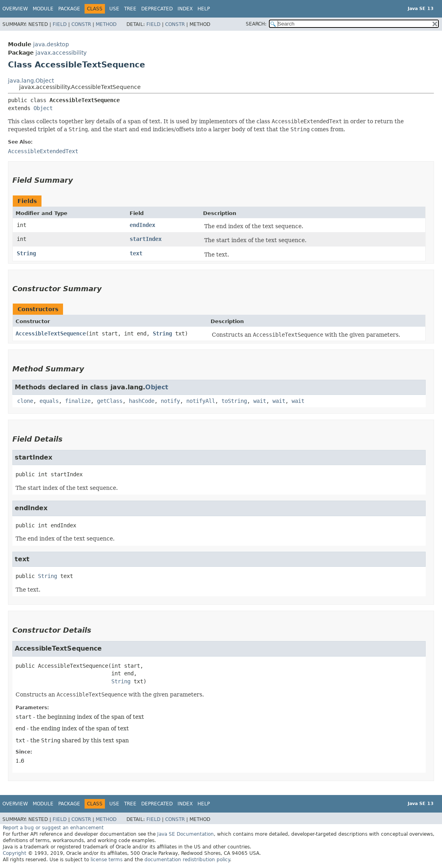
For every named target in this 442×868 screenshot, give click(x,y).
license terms (107, 860)
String (26, 253)
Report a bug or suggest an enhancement (53, 828)
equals (49, 401)
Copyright (15, 853)
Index (185, 9)
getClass (110, 401)
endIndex (142, 225)
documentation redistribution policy (187, 860)
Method (106, 24)
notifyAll (201, 401)
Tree (130, 9)
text (136, 253)
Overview (15, 9)
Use (114, 9)
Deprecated (157, 9)
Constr (81, 24)
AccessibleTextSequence (51, 333)
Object (43, 108)
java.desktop (51, 44)
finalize (78, 401)
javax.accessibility (61, 53)
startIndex (146, 239)
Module (43, 9)
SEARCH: (256, 24)
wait (260, 401)
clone (25, 401)
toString (234, 401)
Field (60, 24)
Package (69, 9)
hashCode (142, 401)
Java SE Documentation (185, 834)
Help (204, 9)
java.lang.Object (31, 81)
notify (170, 401)
